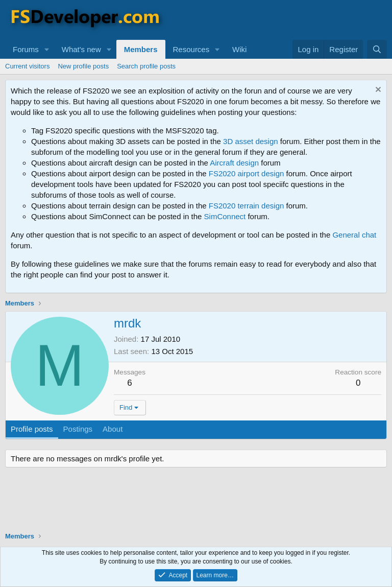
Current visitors (27, 66)
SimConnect (225, 216)
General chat (354, 235)
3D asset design (251, 141)
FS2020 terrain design (247, 206)
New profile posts (83, 66)
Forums (26, 49)
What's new (81, 49)
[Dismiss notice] (377, 91)
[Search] (377, 49)
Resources (191, 49)
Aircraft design (234, 163)
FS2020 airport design (247, 173)
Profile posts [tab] (32, 429)
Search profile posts (146, 66)
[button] (47, 49)
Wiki (239, 49)
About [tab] (113, 429)
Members (141, 49)
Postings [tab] (78, 429)
